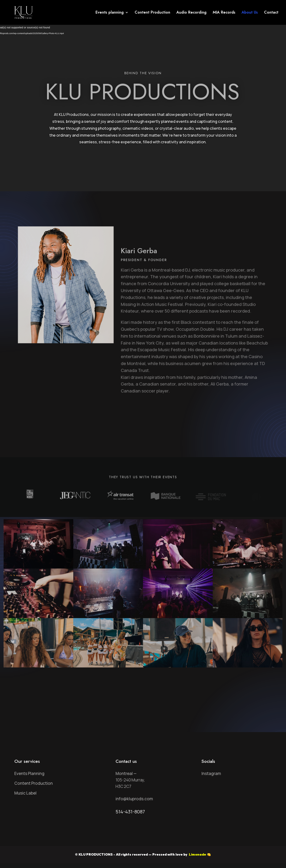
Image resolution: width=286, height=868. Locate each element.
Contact (271, 13)
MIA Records (224, 13)
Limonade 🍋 (199, 854)
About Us (250, 13)
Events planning (110, 13)
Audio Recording (191, 13)
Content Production (152, 13)
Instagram (211, 773)
